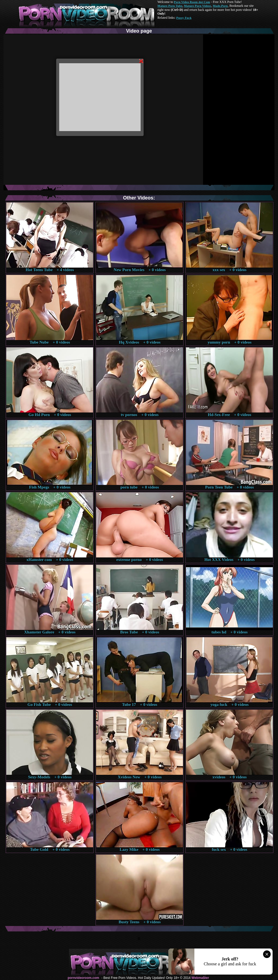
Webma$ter (200, 978)
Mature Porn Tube (170, 6)
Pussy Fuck (184, 18)
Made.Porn (220, 6)
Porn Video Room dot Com (192, 2)
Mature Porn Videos (198, 6)
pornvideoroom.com (83, 978)
